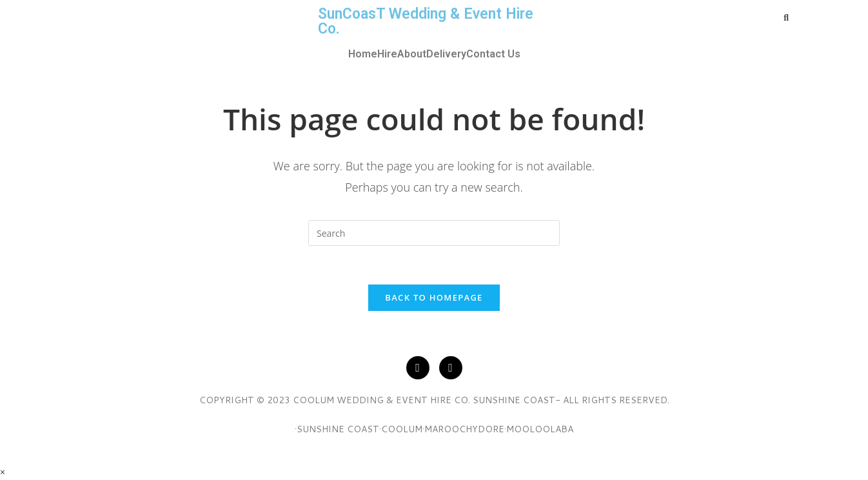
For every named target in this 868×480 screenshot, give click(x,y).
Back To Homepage (434, 297)
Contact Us (493, 54)
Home (363, 54)
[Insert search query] (434, 233)
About (412, 54)
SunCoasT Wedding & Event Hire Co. (426, 21)
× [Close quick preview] (3, 472)
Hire (387, 54)
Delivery (446, 54)
